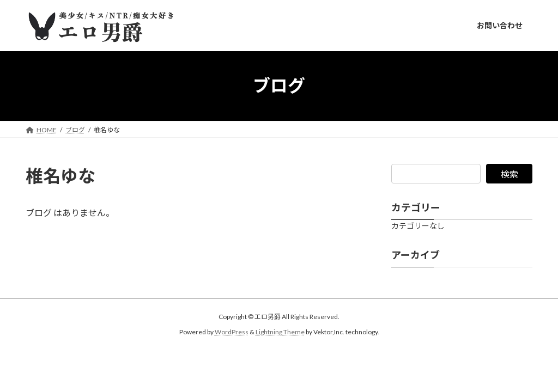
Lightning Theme (280, 332)
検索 (510, 174)
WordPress (232, 332)
